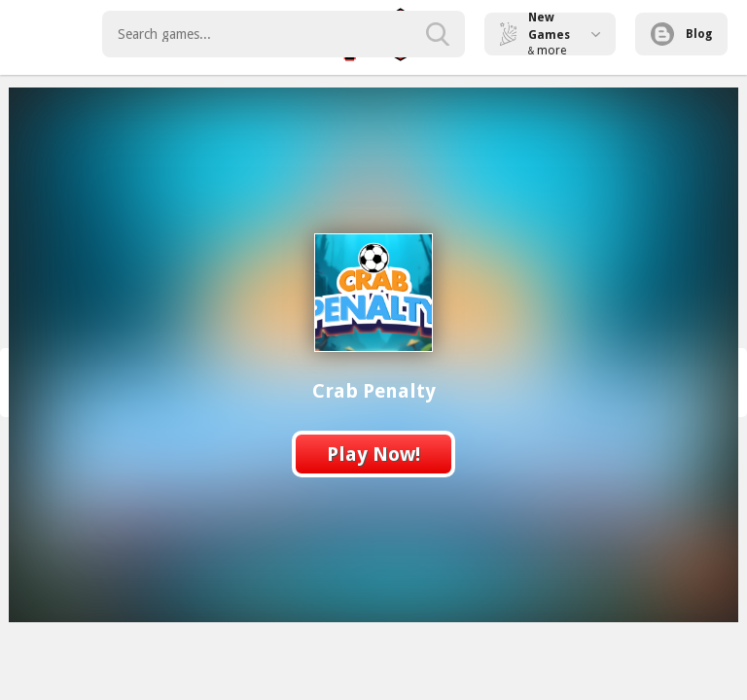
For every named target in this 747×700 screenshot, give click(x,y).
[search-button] (438, 34)
